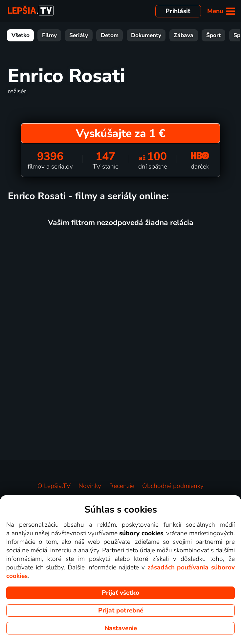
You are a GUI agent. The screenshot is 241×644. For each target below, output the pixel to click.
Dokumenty (146, 35)
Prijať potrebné (121, 610)
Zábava (184, 35)
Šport (214, 35)
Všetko (21, 35)
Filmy (49, 35)
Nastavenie (121, 628)
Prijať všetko (120, 593)
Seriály (79, 35)
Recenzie (122, 486)
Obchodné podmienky (173, 486)
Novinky (90, 486)
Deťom (110, 35)
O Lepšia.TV (54, 486)
